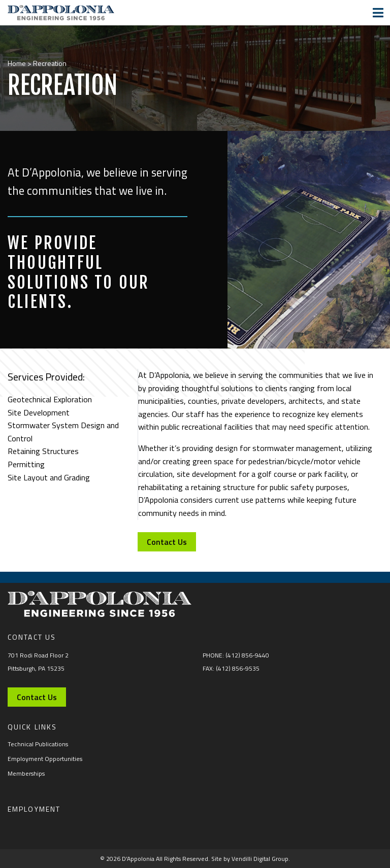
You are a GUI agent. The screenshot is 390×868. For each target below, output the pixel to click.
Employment (34, 809)
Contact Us (170, 542)
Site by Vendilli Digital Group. (251, 859)
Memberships (26, 773)
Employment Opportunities (45, 759)
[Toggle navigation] (378, 13)
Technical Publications (38, 744)
